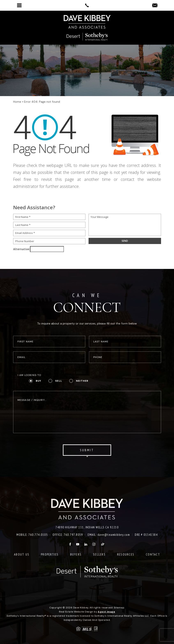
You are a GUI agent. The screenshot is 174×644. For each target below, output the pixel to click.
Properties (50, 554)
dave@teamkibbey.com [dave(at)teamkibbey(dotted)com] (114, 535)
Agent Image (106, 612)
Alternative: (22, 249)
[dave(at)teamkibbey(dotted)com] (155, 6)
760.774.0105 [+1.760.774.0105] (38, 535)
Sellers (99, 554)
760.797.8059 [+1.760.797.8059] (73, 535)
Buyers (76, 554)
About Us (22, 554)
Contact (153, 554)
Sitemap (119, 608)
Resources (126, 554)
